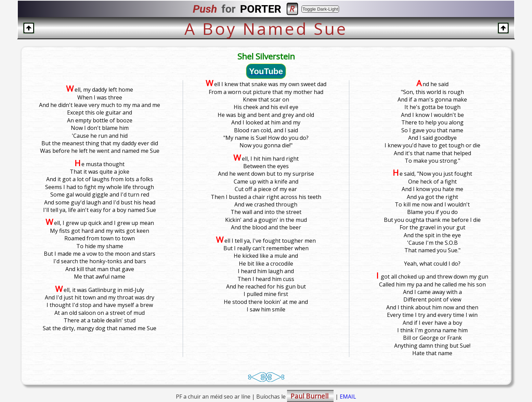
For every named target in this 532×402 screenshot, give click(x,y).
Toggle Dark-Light (320, 9)
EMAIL (348, 397)
